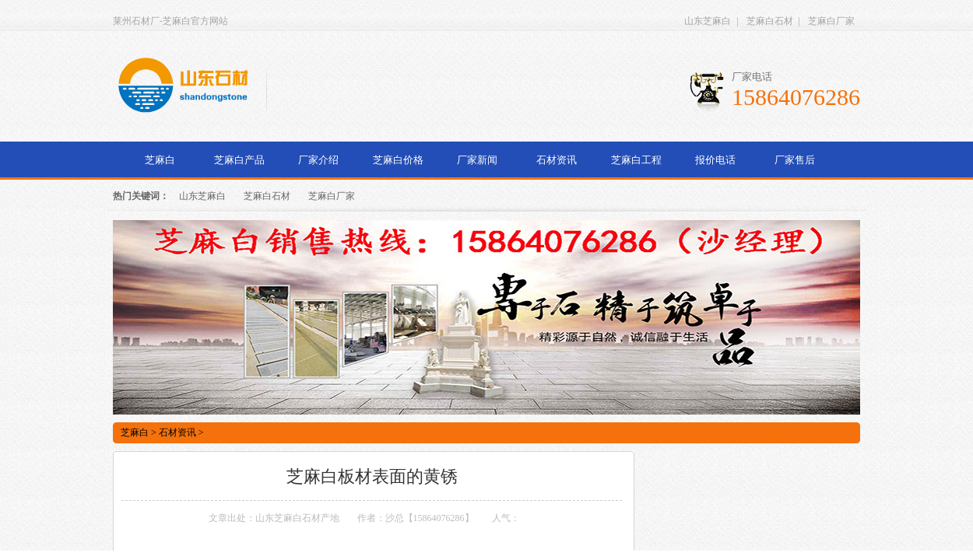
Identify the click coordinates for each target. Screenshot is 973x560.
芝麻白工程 (636, 160)
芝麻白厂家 (831, 21)
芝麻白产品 (239, 160)
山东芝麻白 (708, 21)
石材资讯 (557, 160)
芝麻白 (160, 160)
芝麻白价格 (398, 160)
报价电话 (715, 160)
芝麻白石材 (770, 21)
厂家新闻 (477, 160)
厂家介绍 (318, 160)
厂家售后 (795, 160)
